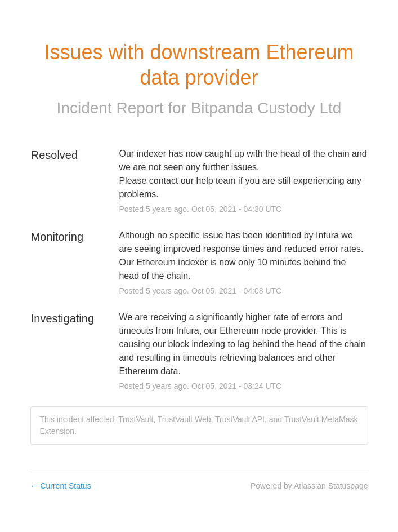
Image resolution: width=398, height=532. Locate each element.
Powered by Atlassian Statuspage (309, 486)
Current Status (61, 486)
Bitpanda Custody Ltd (266, 108)
